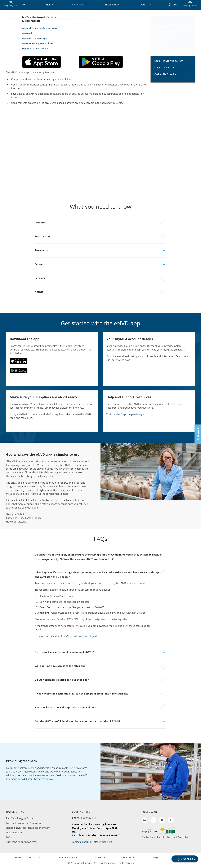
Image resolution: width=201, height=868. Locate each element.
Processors (41, 250)
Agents (39, 292)
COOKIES (100, 857)
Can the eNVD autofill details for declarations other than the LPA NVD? (78, 721)
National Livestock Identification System (28, 828)
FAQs (9, 837)
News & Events (14, 832)
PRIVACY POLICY (68, 857)
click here (112, 360)
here (110, 842)
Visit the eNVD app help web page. (125, 414)
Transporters (43, 236)
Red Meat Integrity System (21, 818)
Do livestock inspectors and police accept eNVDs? (64, 652)
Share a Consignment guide (83, 636)
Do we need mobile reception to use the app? (62, 680)
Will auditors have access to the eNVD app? (61, 666)
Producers (41, 223)
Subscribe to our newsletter (22, 842)
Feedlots (40, 278)
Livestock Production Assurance (24, 823)
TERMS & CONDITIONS (28, 857)
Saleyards (41, 264)
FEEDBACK (129, 857)
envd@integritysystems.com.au (37, 779)
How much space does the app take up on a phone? (66, 707)
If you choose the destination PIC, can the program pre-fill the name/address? (82, 694)
